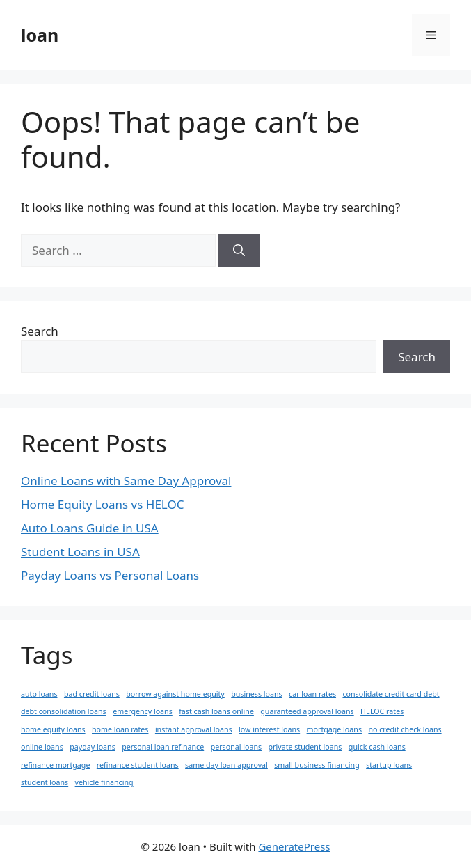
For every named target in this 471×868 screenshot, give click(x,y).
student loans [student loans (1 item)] (45, 782)
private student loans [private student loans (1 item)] (305, 747)
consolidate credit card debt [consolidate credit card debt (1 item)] (391, 694)
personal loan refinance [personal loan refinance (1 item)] (163, 747)
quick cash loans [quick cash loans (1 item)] (377, 747)
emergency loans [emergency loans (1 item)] (143, 711)
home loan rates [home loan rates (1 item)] (120, 729)
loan (40, 35)
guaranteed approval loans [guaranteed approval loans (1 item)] (307, 711)
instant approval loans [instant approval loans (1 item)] (194, 729)
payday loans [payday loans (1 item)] (93, 747)
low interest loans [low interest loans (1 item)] (269, 729)
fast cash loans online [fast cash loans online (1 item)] (216, 711)
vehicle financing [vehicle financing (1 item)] (104, 782)
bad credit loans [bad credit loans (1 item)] (92, 694)
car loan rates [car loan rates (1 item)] (312, 694)
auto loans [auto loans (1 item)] (39, 694)
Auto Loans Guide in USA (90, 528)
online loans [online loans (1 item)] (42, 747)
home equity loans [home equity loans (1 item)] (53, 729)
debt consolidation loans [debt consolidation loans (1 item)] (64, 711)
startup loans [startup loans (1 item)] (389, 765)
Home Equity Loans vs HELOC (102, 504)
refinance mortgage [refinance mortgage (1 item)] (55, 765)
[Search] (239, 251)
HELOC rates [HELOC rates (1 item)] (382, 711)
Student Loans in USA (80, 552)
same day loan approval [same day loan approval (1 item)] (226, 765)
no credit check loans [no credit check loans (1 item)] (405, 729)
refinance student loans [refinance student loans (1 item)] (138, 765)
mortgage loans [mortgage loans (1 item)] (334, 729)
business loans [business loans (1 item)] (256, 694)
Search (40, 331)
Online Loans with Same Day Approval (126, 481)
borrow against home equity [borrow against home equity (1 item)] (175, 694)
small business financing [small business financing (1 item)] (317, 765)
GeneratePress (294, 846)
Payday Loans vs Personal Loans (110, 575)
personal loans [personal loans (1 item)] (236, 747)
